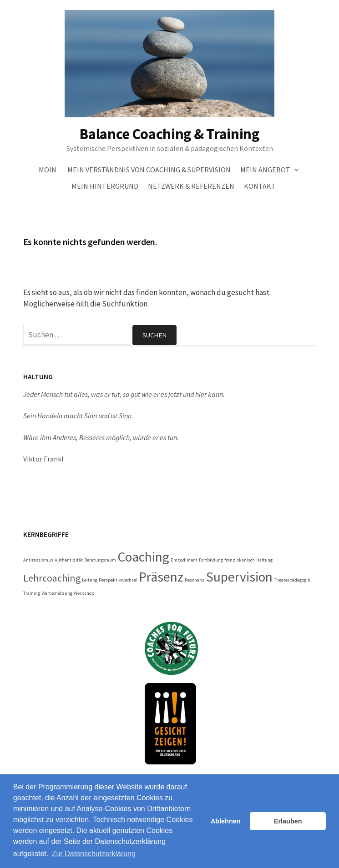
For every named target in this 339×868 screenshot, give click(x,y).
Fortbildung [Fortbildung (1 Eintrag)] (211, 560)
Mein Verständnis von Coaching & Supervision (149, 170)
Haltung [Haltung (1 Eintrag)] (264, 560)
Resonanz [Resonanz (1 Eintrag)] (195, 580)
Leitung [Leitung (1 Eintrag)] (90, 580)
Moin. (48, 170)
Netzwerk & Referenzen (191, 186)
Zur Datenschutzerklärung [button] (94, 854)
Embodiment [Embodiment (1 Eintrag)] (184, 560)
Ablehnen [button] (226, 821)
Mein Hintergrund (105, 186)
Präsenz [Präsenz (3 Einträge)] (161, 577)
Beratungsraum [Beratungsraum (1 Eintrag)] (100, 560)
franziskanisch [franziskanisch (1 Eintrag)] (240, 560)
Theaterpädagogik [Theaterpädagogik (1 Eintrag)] (292, 580)
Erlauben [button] (288, 821)
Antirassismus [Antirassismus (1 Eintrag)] (38, 560)
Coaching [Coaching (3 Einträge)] (143, 557)
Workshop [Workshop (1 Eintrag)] (84, 593)
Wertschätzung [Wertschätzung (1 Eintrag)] (57, 593)
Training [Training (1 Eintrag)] (32, 593)
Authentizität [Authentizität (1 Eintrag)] (69, 560)
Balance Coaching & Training (169, 134)
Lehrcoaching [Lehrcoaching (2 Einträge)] (52, 578)
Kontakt (260, 186)
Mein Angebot (265, 170)
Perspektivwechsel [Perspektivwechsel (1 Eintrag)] (118, 580)
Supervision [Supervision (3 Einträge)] (239, 577)
